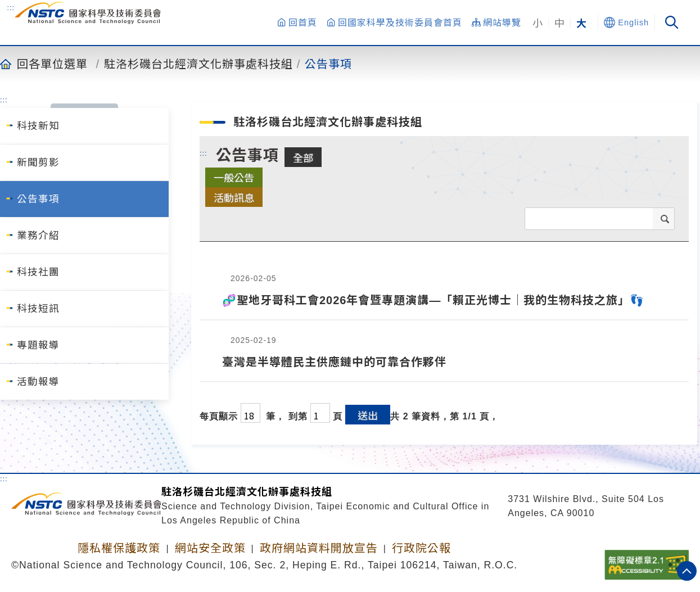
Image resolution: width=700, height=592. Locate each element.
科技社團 (38, 272)
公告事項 (328, 64)
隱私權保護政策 (119, 548)
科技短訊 (38, 309)
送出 (368, 415)
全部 (303, 157)
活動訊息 (234, 197)
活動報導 (38, 382)
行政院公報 (421, 548)
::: (11, 7)
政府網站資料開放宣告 (319, 548)
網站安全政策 (210, 548)
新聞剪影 (38, 162)
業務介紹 (38, 236)
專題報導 (38, 345)
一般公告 (234, 177)
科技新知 (38, 126)
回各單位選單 (52, 64)
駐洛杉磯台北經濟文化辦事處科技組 (198, 64)
